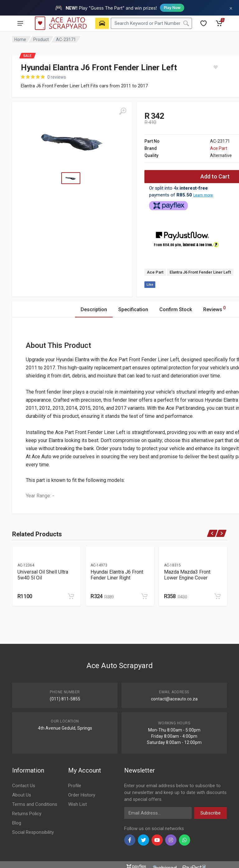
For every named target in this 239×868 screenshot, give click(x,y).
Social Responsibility (33, 832)
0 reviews (57, 77)
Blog (17, 823)
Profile (75, 786)
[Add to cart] (71, 596)
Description (94, 309)
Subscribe (211, 813)
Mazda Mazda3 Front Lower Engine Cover (187, 575)
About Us (22, 795)
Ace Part (219, 148)
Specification (133, 309)
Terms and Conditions (35, 804)
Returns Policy (27, 814)
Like (150, 285)
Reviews (214, 309)
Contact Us (24, 786)
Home (20, 39)
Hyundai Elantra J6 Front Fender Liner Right (117, 575)
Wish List (77, 804)
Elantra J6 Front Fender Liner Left (200, 272)
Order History (82, 795)
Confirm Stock (176, 309)
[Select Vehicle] (102, 23)
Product (41, 39)
